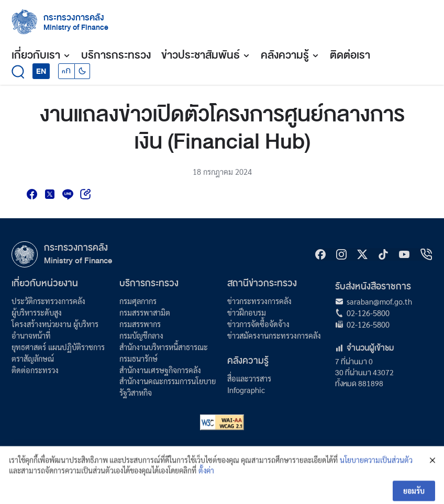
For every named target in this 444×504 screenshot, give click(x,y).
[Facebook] (320, 254)
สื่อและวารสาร (249, 378)
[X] (362, 254)
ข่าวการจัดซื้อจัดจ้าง (258, 324)
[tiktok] (383, 254)
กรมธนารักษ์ (138, 358)
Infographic (246, 390)
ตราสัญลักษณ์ (33, 358)
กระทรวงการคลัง (74, 18)
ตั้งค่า (206, 479)
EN (41, 71)
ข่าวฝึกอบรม (247, 312)
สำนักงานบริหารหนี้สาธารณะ (164, 347)
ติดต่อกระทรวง (35, 370)
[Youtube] (404, 254)
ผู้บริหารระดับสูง (37, 312)
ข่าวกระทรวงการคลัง (259, 301)
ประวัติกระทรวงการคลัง (48, 301)
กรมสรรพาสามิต (145, 312)
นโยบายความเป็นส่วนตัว (376, 469)
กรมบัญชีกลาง (141, 335)
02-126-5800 (368, 313)
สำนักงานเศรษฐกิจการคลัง (160, 370)
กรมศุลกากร (138, 301)
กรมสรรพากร (140, 324)
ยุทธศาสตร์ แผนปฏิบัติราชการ (58, 347)
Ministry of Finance (78, 261)
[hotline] (426, 254)
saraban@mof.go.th (379, 301)
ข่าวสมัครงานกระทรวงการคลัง (274, 335)
